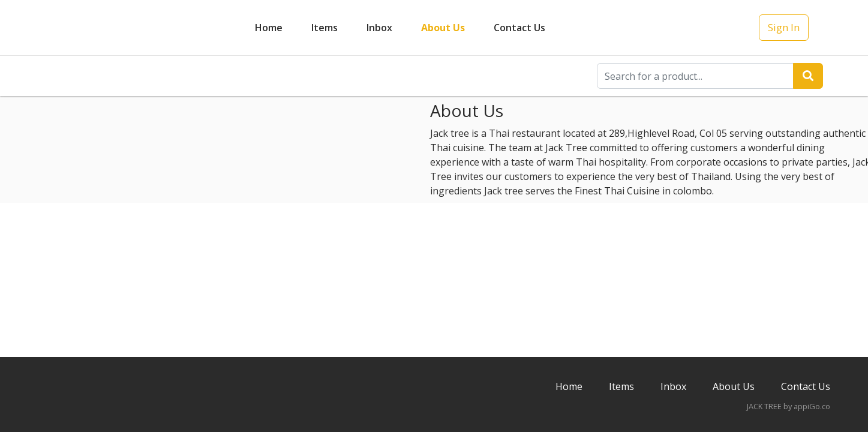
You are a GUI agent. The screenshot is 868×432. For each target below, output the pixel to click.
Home (269, 28)
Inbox (673, 386)
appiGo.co (812, 406)
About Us (443, 28)
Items (325, 28)
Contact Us (519, 28)
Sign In (784, 27)
